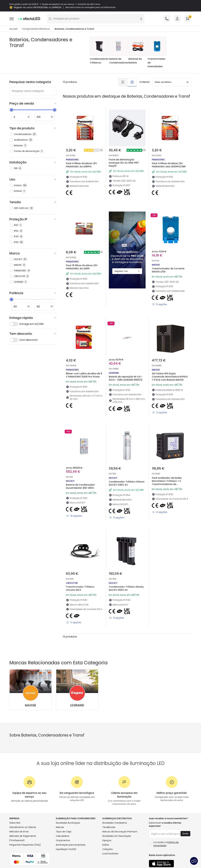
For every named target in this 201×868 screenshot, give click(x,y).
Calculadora (63, 836)
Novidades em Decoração (117, 836)
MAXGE (31, 705)
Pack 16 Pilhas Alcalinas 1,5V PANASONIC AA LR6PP (82, 267)
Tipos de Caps (64, 832)
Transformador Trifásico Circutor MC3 (80, 588)
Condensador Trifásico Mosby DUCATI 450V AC (126, 588)
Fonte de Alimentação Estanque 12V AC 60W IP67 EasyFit (124, 163)
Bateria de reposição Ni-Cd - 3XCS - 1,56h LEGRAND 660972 (126, 378)
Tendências (109, 827)
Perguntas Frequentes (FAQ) (25, 845)
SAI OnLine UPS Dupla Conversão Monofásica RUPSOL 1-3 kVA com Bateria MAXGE (170, 377)
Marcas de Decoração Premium (120, 832)
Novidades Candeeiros (115, 823)
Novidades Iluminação (68, 823)
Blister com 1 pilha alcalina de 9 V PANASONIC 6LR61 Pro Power (84, 375)
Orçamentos (63, 840)
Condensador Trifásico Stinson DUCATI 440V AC (127, 483)
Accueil (13, 29)
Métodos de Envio (19, 832)
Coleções (108, 849)
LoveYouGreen (110, 854)
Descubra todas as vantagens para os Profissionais (90, 7)
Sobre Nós (15, 823)
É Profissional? (17, 840)
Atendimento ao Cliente (23, 827)
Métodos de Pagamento (23, 836)
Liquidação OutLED (66, 849)
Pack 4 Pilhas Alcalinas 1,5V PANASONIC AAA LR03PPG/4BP (169, 165)
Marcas (60, 827)
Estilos (106, 845)
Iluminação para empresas (71, 845)
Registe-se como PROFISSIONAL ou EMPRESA (38, 7)
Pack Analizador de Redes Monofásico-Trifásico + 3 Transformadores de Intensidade (167, 483)
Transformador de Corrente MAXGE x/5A (168, 270)
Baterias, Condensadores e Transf (74, 29)
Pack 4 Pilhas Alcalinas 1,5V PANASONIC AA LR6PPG (81, 165)
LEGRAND (77, 705)
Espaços (107, 840)
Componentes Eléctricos (36, 29)
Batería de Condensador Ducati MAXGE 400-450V (80, 486)
